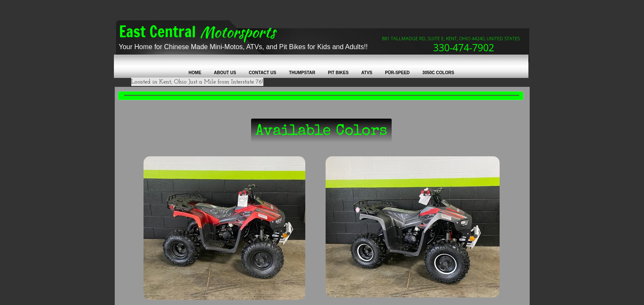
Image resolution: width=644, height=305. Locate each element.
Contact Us (263, 73)
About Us (225, 73)
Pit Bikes (338, 73)
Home (195, 73)
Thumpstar (302, 73)
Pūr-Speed (397, 73)
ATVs (367, 73)
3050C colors (438, 73)
